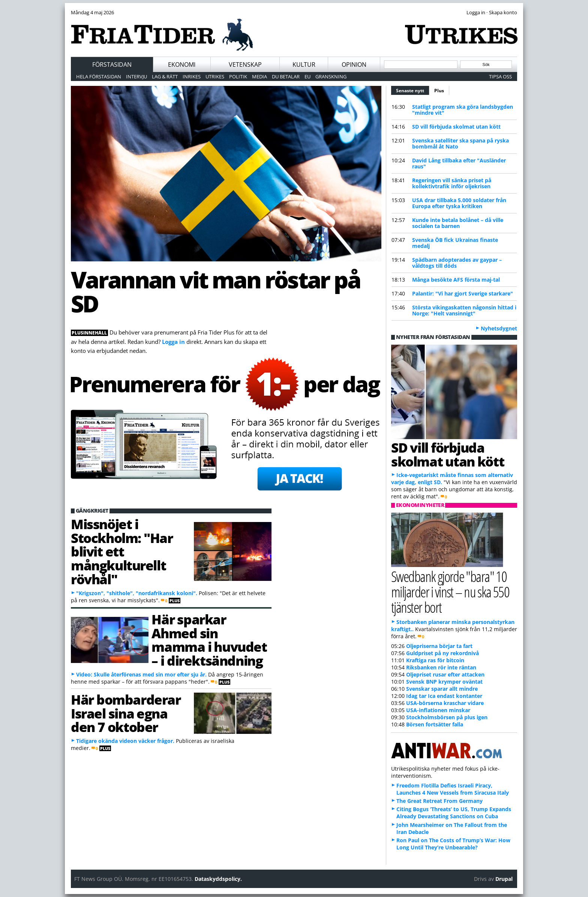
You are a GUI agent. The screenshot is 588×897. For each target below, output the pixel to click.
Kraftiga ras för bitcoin (435, 660)
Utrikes (215, 76)
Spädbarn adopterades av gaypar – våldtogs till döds (457, 263)
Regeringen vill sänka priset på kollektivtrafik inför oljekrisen (452, 183)
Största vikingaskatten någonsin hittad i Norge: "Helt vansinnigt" (464, 310)
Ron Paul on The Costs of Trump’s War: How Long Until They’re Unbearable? (453, 844)
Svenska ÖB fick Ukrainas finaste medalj (455, 243)
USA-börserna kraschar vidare (445, 703)
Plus (439, 91)
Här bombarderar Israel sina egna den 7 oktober (126, 713)
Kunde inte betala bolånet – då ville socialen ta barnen (458, 223)
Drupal (504, 879)
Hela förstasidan (99, 76)
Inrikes (192, 76)
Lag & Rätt (165, 76)
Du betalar (286, 76)
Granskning (331, 76)
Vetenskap (245, 64)
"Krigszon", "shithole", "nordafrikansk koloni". (137, 593)
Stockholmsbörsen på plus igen (447, 717)
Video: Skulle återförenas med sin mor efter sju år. (141, 674)
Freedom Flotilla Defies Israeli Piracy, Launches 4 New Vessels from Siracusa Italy (453, 789)
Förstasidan (112, 64)
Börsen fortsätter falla (435, 724)
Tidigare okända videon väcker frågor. (125, 741)
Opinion (354, 64)
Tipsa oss (500, 76)
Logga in (173, 342)
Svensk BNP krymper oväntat (444, 682)
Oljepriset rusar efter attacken (445, 674)
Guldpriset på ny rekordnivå (442, 653)
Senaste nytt (413, 90)
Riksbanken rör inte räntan (441, 667)
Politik (238, 76)
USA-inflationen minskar (438, 710)
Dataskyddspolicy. (218, 879)
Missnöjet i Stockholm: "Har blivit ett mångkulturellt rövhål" (122, 551)
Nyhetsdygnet (499, 328)
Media (259, 76)
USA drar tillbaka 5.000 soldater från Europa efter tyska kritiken (459, 203)
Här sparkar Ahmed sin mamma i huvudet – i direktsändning (209, 640)
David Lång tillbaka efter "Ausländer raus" (459, 163)
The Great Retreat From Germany (439, 801)
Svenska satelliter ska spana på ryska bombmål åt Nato (460, 143)
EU (307, 76)
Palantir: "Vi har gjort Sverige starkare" (463, 293)
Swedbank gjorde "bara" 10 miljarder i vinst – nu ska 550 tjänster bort (450, 592)
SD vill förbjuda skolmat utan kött (456, 127)
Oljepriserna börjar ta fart (439, 646)
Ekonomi (182, 64)
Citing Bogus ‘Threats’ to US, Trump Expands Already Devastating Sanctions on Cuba (454, 813)
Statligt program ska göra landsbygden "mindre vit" (463, 110)
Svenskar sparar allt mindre (442, 689)
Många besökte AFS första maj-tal (456, 280)
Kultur (304, 64)
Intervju (136, 76)
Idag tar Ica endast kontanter (444, 696)
